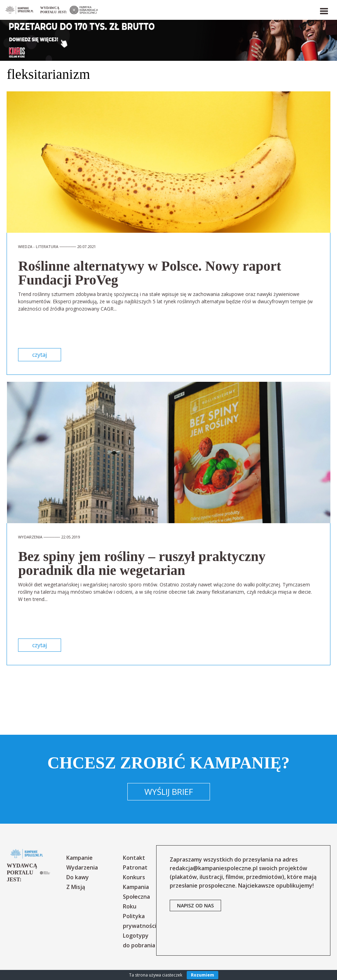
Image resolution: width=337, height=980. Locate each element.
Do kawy (78, 877)
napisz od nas (195, 905)
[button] (323, 10)
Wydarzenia (82, 867)
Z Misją (76, 887)
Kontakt (134, 858)
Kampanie (79, 858)
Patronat (135, 867)
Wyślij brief (169, 792)
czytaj (40, 355)
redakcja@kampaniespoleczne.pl (214, 868)
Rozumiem (203, 975)
